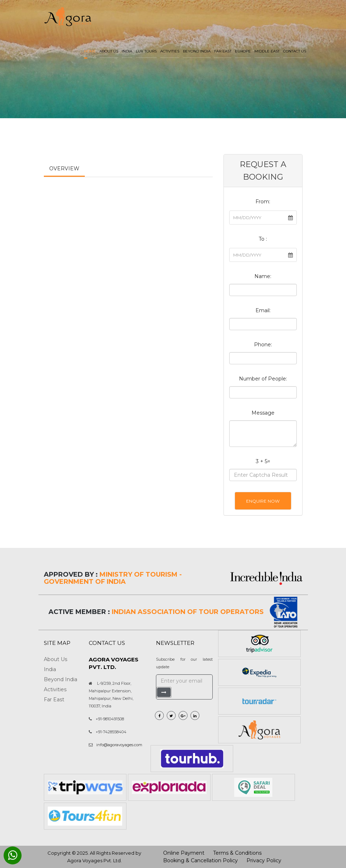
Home (90, 51)
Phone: (263, 345)
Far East (223, 51)
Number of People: (263, 379)
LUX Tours (146, 51)
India (127, 51)
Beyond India (197, 51)
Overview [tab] (64, 168)
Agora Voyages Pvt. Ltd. (94, 860)
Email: (263, 310)
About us (109, 51)
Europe (243, 51)
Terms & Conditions (237, 853)
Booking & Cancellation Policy (200, 860)
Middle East (267, 51)
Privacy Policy (264, 860)
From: (263, 202)
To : (263, 239)
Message (263, 413)
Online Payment (184, 853)
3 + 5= (263, 461)
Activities (170, 51)
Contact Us (295, 51)
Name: (263, 276)
